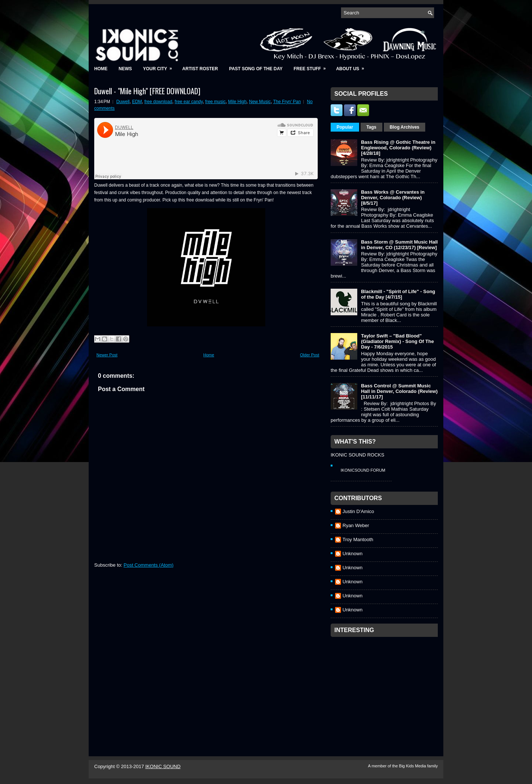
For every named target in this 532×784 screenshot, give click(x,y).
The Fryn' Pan (287, 102)
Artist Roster (200, 69)
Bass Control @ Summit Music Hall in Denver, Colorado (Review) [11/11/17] (399, 391)
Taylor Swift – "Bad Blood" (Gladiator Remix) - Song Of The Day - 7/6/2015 (397, 341)
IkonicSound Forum (363, 470)
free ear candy (189, 102)
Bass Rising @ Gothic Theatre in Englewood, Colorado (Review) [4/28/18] (398, 148)
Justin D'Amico (358, 511)
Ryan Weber (356, 525)
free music (215, 102)
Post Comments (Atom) (149, 565)
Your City (160, 66)
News (125, 69)
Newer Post (107, 355)
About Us (353, 66)
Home (101, 69)
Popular (345, 127)
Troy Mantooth (358, 539)
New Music (260, 102)
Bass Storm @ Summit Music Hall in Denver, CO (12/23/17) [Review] (399, 245)
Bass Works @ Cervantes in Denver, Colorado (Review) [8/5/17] (393, 198)
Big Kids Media (413, 766)
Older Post (310, 355)
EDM (137, 102)
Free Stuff (312, 66)
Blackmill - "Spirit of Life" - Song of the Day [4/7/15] (398, 294)
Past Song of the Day (256, 69)
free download (158, 102)
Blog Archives (405, 127)
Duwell (123, 102)
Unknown (352, 554)
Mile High (237, 102)
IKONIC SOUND (163, 766)
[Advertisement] (386, 687)
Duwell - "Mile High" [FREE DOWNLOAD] (147, 91)
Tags (371, 127)
